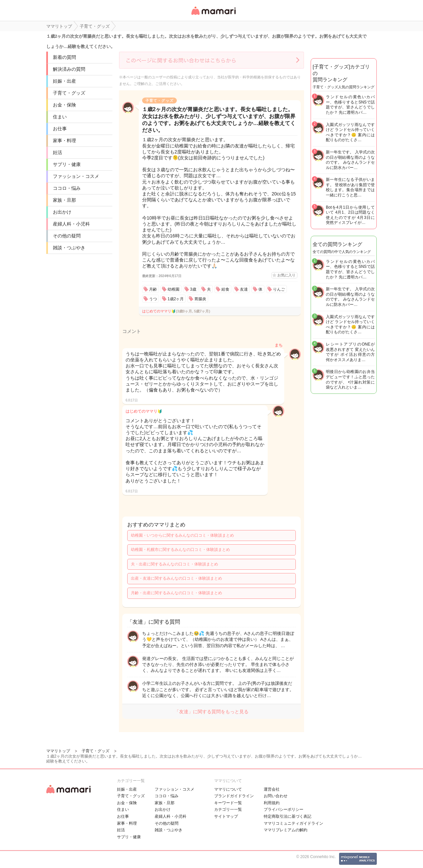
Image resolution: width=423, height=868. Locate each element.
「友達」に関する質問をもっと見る (211, 712)
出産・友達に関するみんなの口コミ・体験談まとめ (176, 578)
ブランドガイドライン (234, 796)
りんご (279, 289)
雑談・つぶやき (69, 248)
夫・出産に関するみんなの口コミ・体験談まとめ (174, 564)
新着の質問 (64, 57)
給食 (225, 289)
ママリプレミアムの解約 (286, 830)
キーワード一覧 (228, 803)
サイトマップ (226, 816)
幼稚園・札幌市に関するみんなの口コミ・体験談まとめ (180, 550)
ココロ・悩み (67, 188)
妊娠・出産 (64, 81)
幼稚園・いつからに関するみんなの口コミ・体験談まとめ (182, 535)
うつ (153, 299)
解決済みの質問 (69, 69)
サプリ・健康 (67, 164)
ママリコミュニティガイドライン (293, 823)
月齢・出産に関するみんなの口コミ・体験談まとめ (176, 593)
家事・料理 (64, 141)
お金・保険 (64, 105)
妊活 (58, 152)
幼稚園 (173, 289)
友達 (244, 289)
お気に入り (286, 275)
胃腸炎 (200, 299)
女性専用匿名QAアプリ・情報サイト (213, 15)
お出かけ (62, 212)
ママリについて (228, 789)
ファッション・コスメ (76, 176)
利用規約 (272, 803)
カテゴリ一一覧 (228, 809)
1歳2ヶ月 (176, 299)
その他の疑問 (67, 236)
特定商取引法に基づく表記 (288, 816)
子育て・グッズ (69, 93)
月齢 (153, 289)
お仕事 (60, 129)
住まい (60, 117)
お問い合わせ (276, 796)
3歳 (193, 289)
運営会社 (272, 789)
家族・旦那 (64, 200)
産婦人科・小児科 (71, 224)
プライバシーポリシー (284, 809)
